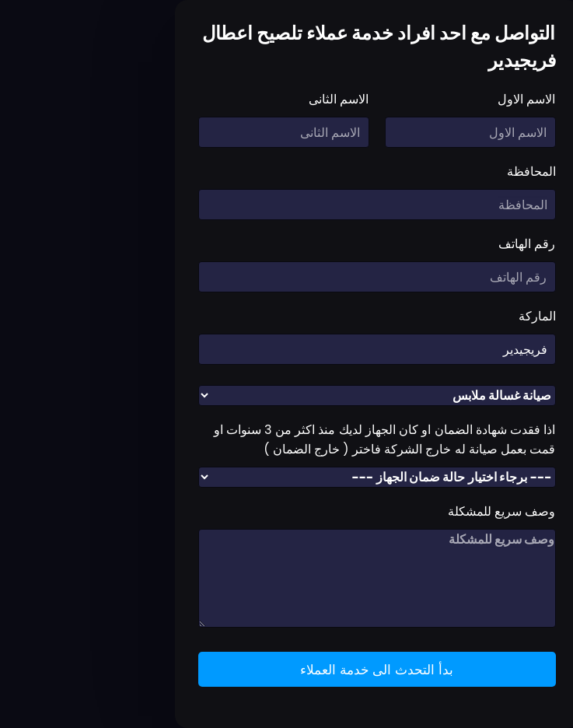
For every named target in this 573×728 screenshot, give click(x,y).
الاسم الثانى (248, 99)
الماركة (447, 316)
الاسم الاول (436, 99)
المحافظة (441, 171)
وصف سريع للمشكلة (412, 511)
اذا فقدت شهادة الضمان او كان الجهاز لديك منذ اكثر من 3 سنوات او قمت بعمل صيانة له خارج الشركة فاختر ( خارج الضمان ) (295, 439)
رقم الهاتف (437, 244)
